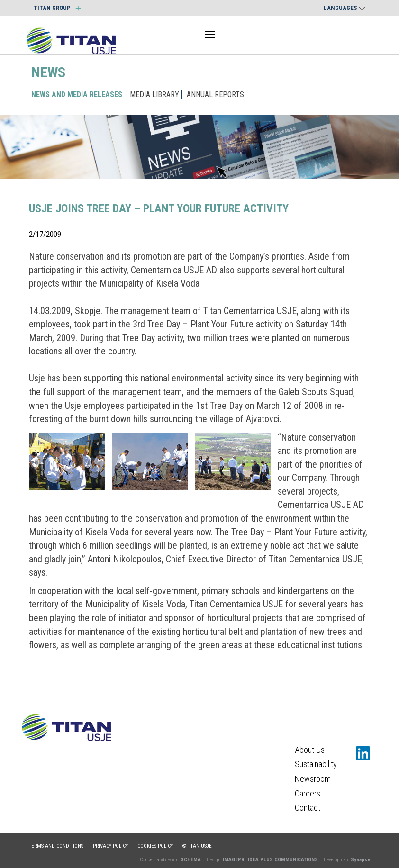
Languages (345, 8)
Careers (308, 793)
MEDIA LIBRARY (154, 95)
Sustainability (316, 764)
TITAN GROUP (57, 8)
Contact (308, 808)
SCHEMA (191, 860)
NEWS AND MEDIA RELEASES (77, 95)
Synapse (360, 860)
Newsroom (313, 779)
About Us (310, 750)
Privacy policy (110, 846)
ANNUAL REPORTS (215, 95)
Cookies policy (155, 846)
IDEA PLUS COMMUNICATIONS (283, 860)
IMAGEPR (234, 860)
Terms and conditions (56, 846)
